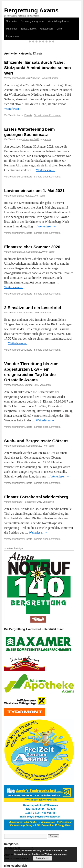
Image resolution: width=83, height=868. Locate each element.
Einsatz (28, 115)
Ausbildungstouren (59, 21)
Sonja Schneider (49, 78)
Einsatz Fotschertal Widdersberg (36, 497)
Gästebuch (47, 29)
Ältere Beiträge (13, 549)
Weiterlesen (13, 109)
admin (48, 139)
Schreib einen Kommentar (48, 115)
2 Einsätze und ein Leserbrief (33, 308)
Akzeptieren (43, 858)
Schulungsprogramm (33, 21)
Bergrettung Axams (31, 10)
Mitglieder (12, 29)
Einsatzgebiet (29, 29)
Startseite (11, 21)
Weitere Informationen (56, 854)
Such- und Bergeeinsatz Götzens (36, 441)
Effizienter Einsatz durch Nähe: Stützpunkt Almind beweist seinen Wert (37, 68)
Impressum (12, 36)
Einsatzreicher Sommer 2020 (32, 247)
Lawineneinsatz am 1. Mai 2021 (34, 191)
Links (59, 29)
